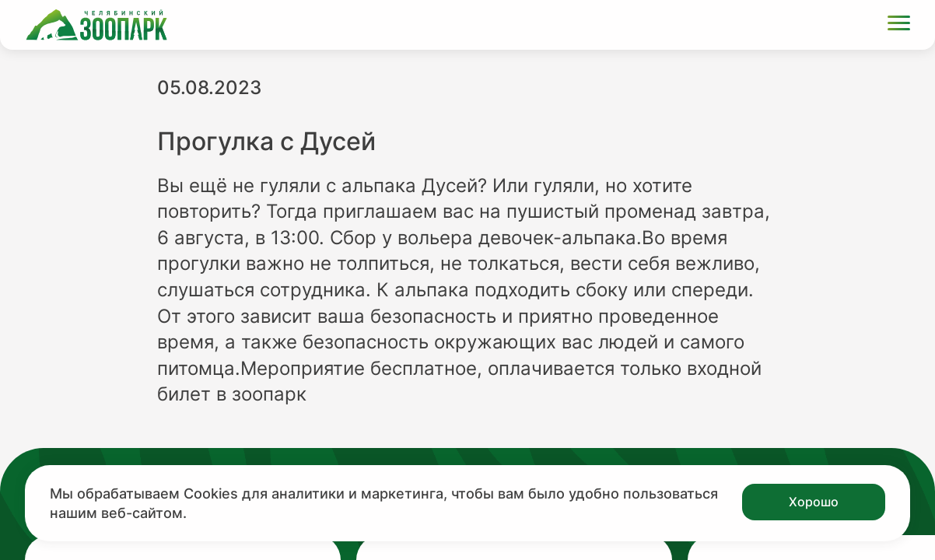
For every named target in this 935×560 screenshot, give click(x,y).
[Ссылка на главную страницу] (96, 25)
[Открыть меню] (899, 25)
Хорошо (814, 502)
